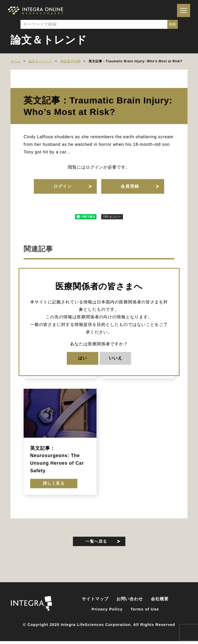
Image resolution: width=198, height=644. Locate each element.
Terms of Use (145, 614)
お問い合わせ (130, 604)
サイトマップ (95, 604)
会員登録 (130, 187)
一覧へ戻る (96, 545)
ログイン (62, 187)
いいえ (116, 358)
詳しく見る (54, 487)
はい (83, 358)
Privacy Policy (107, 614)
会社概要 (160, 604)
